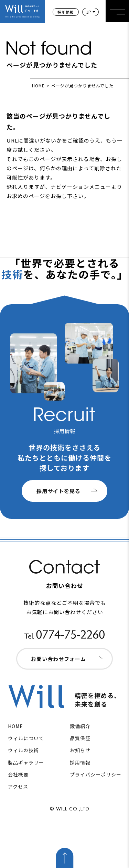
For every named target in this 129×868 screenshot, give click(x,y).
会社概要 (18, 774)
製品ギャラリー (26, 762)
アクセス (18, 786)
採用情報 (66, 12)
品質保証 (80, 738)
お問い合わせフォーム (58, 659)
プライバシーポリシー (96, 774)
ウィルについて (26, 738)
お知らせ (80, 750)
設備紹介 (80, 726)
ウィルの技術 (23, 750)
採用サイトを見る (58, 491)
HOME (38, 85)
